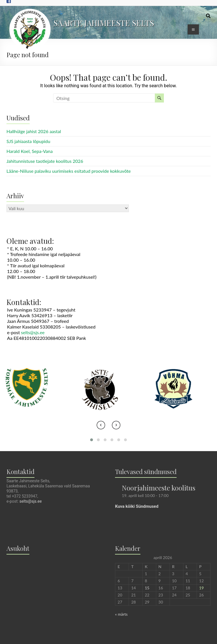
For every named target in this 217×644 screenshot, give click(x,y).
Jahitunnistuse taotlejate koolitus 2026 (45, 161)
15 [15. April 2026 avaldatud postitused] (147, 588)
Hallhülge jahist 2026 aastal (34, 131)
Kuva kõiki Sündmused (137, 506)
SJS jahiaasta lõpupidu (28, 141)
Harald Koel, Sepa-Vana (30, 151)
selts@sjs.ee (33, 332)
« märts (121, 614)
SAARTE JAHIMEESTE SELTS (104, 23)
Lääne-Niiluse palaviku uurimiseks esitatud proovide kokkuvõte (69, 171)
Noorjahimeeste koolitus (159, 488)
